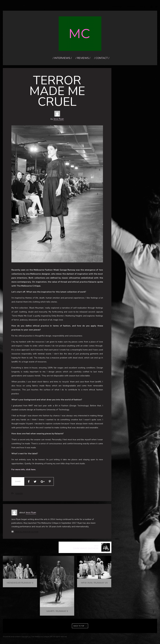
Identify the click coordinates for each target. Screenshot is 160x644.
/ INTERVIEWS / (117, 7)
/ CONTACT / (143, 7)
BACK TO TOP (80, 626)
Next (98, 194)
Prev (17, 194)
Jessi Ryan (59, 119)
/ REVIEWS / (131, 7)
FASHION (19, 493)
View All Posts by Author (27, 532)
